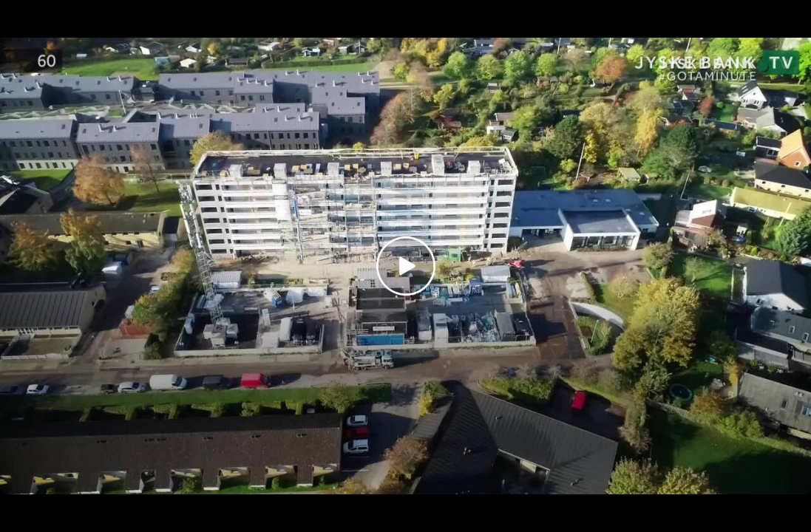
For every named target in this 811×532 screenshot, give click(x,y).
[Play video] (406, 266)
